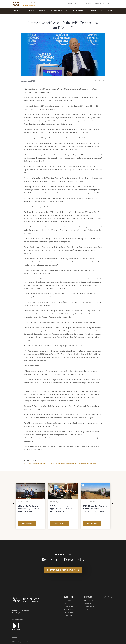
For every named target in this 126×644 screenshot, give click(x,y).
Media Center (96, 11)
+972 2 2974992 (66, 554)
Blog (110, 11)
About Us (17, 11)
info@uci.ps (87, 604)
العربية (110, 4)
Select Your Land (59, 11)
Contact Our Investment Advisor (63, 570)
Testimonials (67, 601)
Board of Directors (69, 609)
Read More (27, 524)
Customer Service (76, 4)
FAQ (65, 604)
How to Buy (78, 11)
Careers (89, 4)
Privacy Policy (68, 615)
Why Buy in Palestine (36, 11)
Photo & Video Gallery (70, 606)
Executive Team (68, 612)
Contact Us (100, 4)
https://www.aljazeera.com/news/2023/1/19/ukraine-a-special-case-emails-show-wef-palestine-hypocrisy (60, 463)
